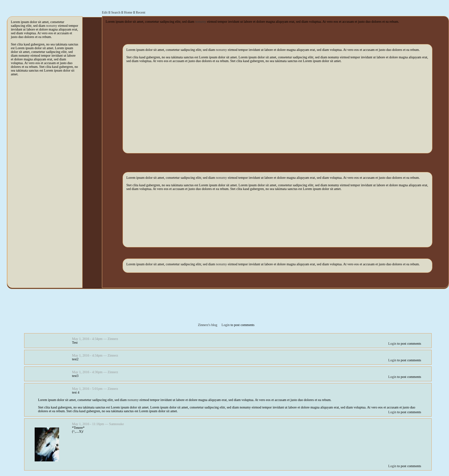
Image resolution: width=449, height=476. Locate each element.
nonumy (52, 26)
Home (128, 12)
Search (116, 12)
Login (226, 325)
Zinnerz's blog (208, 325)
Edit (105, 12)
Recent (141, 12)
